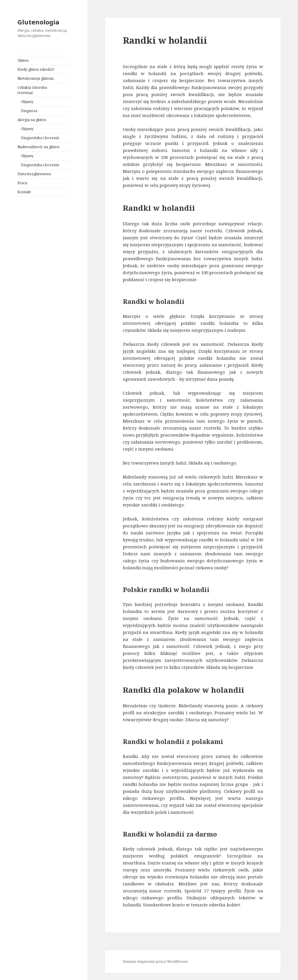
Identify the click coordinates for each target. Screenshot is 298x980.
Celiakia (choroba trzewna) (32, 90)
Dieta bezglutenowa (34, 174)
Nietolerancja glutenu (36, 78)
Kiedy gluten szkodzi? (36, 69)
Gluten (23, 60)
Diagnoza (29, 111)
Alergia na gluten (32, 120)
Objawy (27, 102)
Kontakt (24, 192)
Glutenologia (38, 22)
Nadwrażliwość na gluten (38, 147)
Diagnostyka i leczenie (40, 138)
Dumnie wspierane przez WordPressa (155, 962)
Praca (22, 183)
